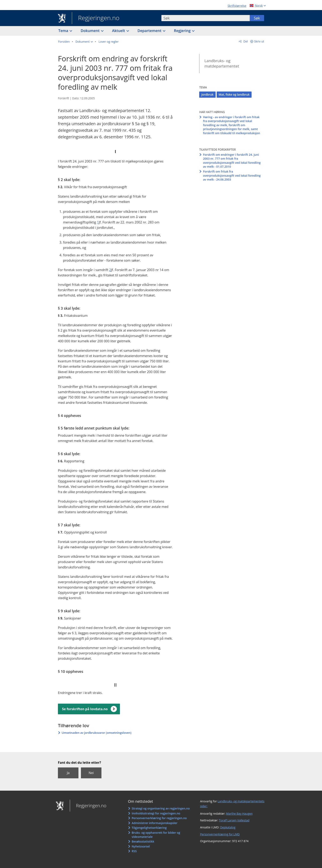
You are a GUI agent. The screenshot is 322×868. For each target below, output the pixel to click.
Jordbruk (207, 94)
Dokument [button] (91, 31)
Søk (257, 18)
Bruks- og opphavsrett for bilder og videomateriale (156, 835)
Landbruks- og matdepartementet (222, 64)
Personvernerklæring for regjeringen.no (159, 818)
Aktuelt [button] (119, 31)
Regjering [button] (183, 31)
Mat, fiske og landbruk (234, 94)
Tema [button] (64, 31)
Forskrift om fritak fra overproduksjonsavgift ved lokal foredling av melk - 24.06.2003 (232, 175)
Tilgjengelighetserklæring (149, 828)
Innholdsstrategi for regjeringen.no (156, 813)
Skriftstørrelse (237, 6)
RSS (134, 851)
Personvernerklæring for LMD (220, 834)
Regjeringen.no (96, 18)
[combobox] (206, 18)
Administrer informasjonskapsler (155, 823)
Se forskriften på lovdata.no (85, 709)
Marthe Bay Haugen (239, 814)
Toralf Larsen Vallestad (234, 820)
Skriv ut (259, 41)
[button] (84, 42)
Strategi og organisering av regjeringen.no (161, 808)
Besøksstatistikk (143, 841)
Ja (68, 773)
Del (245, 41)
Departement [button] (150, 31)
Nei (91, 773)
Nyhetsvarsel (141, 846)
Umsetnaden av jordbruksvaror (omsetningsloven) (97, 733)
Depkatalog (228, 827)
